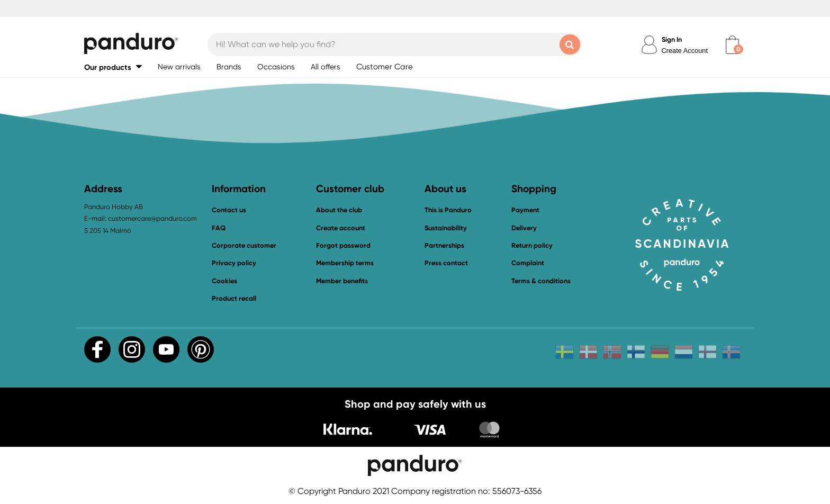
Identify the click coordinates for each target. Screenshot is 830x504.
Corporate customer (244, 245)
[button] (113, 67)
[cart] (732, 45)
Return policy (532, 245)
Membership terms (345, 263)
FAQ (219, 228)
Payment (525, 210)
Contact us (229, 210)
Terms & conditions (541, 281)
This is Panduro (448, 210)
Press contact (446, 263)
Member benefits (342, 281)
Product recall (234, 298)
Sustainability (446, 228)
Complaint (528, 263)
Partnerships (444, 245)
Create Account (685, 51)
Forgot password (343, 245)
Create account (341, 228)
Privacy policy (234, 263)
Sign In (672, 39)
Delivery (524, 228)
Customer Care (385, 67)
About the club (339, 210)
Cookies (224, 281)
